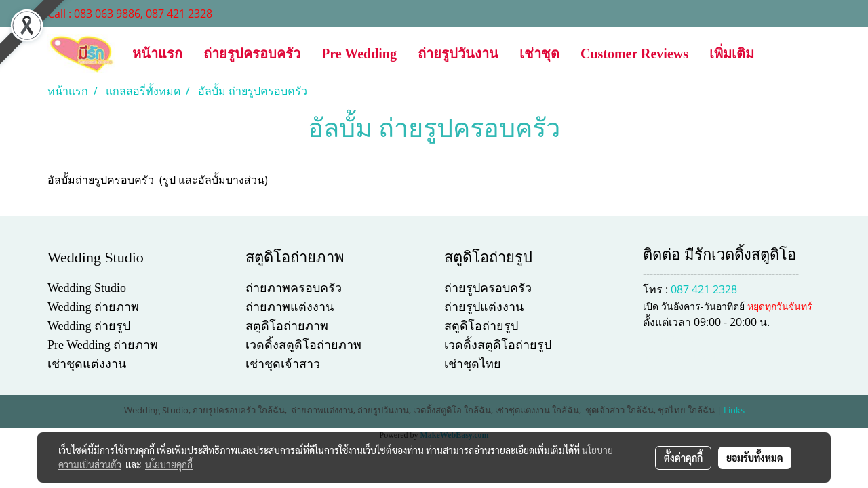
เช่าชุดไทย (473, 364)
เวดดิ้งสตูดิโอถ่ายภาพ (303, 345)
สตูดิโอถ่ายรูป (481, 326)
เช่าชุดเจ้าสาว (283, 364)
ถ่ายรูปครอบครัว (252, 54)
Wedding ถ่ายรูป (89, 326)
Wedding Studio (87, 288)
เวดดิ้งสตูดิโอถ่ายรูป (498, 345)
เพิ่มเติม (732, 54)
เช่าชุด (539, 54)
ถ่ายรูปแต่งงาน (484, 307)
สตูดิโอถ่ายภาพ (287, 326)
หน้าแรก (157, 54)
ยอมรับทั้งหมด (755, 457)
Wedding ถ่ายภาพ (93, 307)
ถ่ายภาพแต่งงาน (290, 307)
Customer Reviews (634, 54)
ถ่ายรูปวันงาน (458, 54)
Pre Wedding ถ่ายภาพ (103, 345)
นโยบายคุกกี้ (169, 464)
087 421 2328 (704, 289)
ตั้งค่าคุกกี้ (683, 457)
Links (734, 410)
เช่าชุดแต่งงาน (87, 364)
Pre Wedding (359, 54)
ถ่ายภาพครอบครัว (294, 288)
